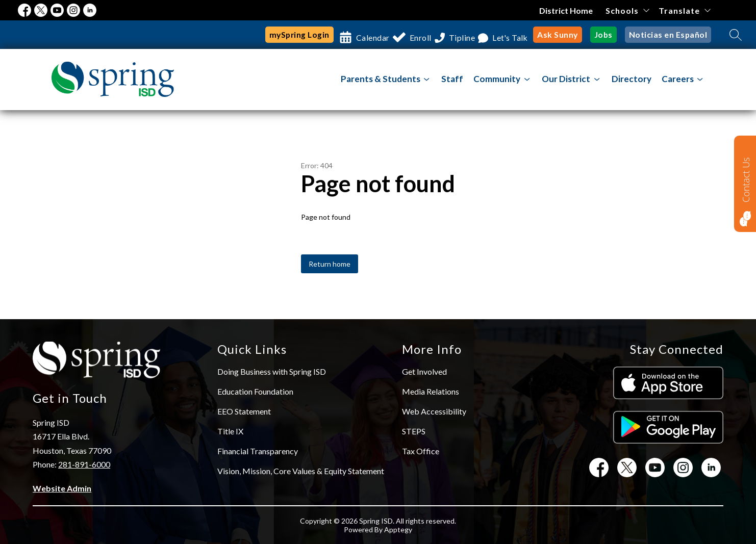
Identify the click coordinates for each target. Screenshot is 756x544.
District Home (566, 10)
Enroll (408, 35)
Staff (452, 79)
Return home (330, 264)
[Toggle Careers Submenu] (700, 79)
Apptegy (398, 529)
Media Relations (431, 391)
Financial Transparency (258, 451)
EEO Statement (244, 411)
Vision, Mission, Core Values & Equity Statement (301, 471)
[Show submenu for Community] (497, 79)
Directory (632, 79)
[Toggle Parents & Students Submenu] (427, 79)
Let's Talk (513, 35)
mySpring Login (276, 35)
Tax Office (421, 451)
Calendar (352, 35)
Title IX (230, 431)
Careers (678, 79)
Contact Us (746, 180)
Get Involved (424, 371)
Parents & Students (381, 79)
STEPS (414, 431)
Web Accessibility (434, 411)
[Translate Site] (684, 10)
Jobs (608, 35)
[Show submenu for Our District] (566, 79)
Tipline (458, 35)
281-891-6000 (84, 464)
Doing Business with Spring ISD (272, 371)
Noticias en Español (670, 35)
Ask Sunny (563, 35)
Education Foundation (255, 391)
